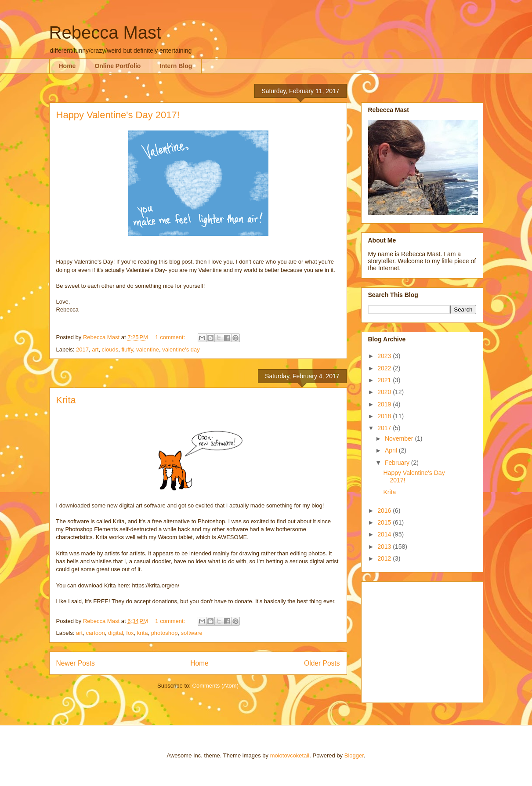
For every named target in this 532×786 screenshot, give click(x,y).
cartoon (95, 633)
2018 (385, 416)
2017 (82, 350)
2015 (385, 522)
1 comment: (171, 337)
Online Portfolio (118, 66)
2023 (385, 356)
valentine (148, 350)
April (392, 450)
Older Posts (322, 663)
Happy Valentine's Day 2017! (118, 115)
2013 (385, 547)
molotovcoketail (290, 755)
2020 (385, 392)
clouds (110, 350)
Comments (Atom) (215, 686)
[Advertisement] (423, 640)
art (95, 350)
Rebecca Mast (105, 33)
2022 (385, 368)
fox (130, 633)
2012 (385, 558)
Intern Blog (176, 66)
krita (143, 633)
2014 (385, 534)
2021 (385, 380)
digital (116, 633)
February (398, 463)
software (192, 633)
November (400, 438)
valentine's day (181, 350)
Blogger (354, 755)
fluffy (127, 350)
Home (67, 66)
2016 (385, 511)
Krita (66, 400)
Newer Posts (76, 663)
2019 (385, 404)
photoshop (165, 633)
